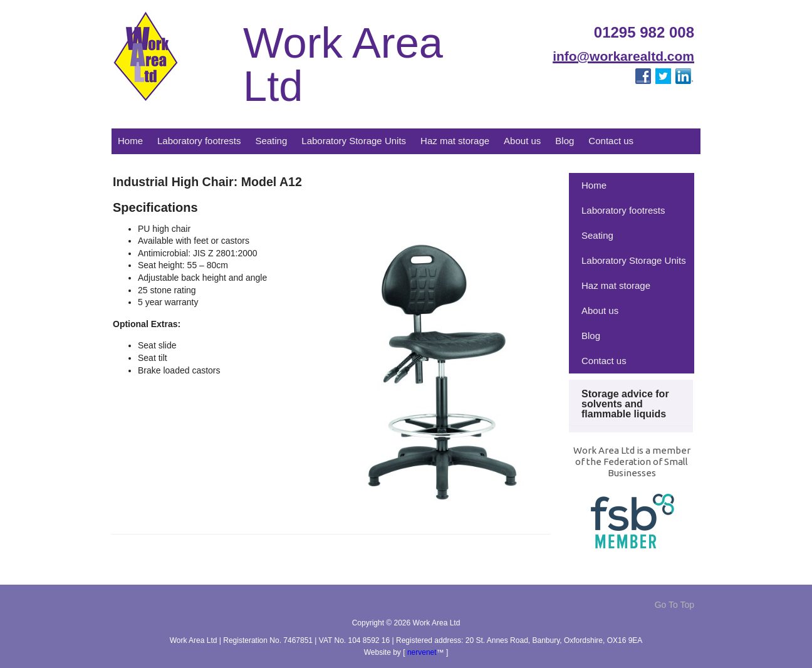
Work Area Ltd (343, 65)
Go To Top (674, 605)
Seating (271, 141)
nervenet (422, 652)
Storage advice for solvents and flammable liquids (625, 404)
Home (130, 141)
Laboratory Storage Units (354, 141)
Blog (565, 141)
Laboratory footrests (199, 141)
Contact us (611, 141)
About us (522, 141)
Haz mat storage (455, 141)
